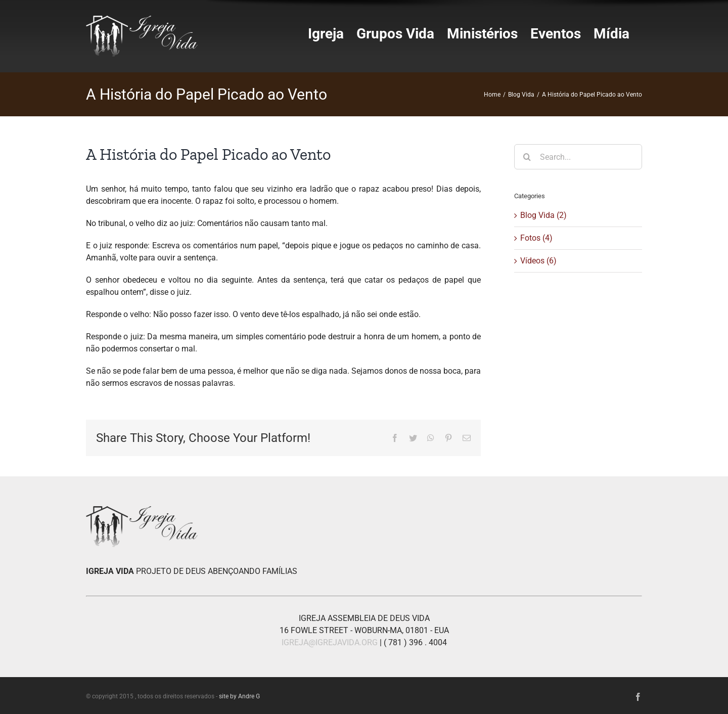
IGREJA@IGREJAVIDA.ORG (330, 642)
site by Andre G (239, 696)
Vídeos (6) (538, 261)
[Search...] (578, 157)
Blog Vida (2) (543, 215)
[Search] (527, 157)
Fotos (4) (536, 238)
